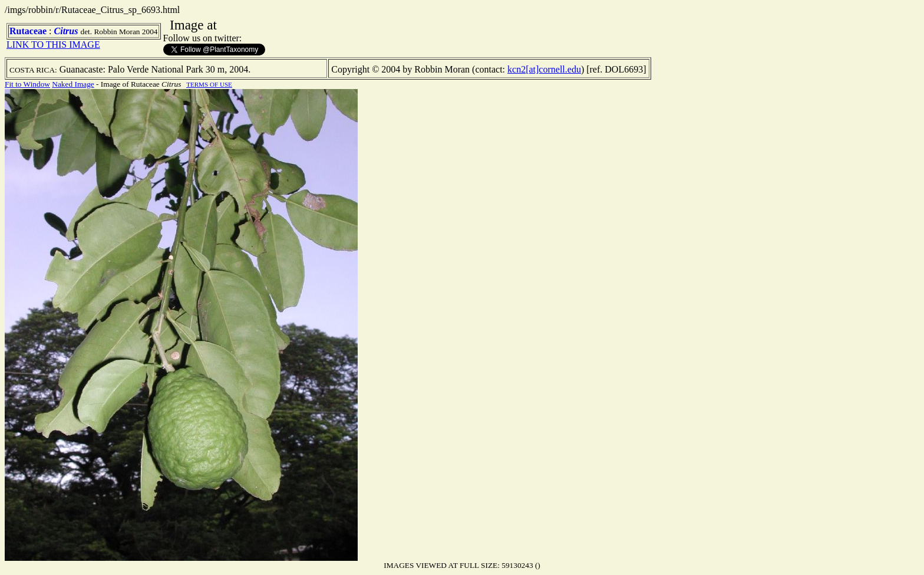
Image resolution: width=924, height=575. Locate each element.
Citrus (66, 31)
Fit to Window (27, 84)
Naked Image (73, 84)
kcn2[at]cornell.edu (544, 69)
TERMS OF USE (209, 84)
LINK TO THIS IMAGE (53, 45)
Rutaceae (28, 31)
